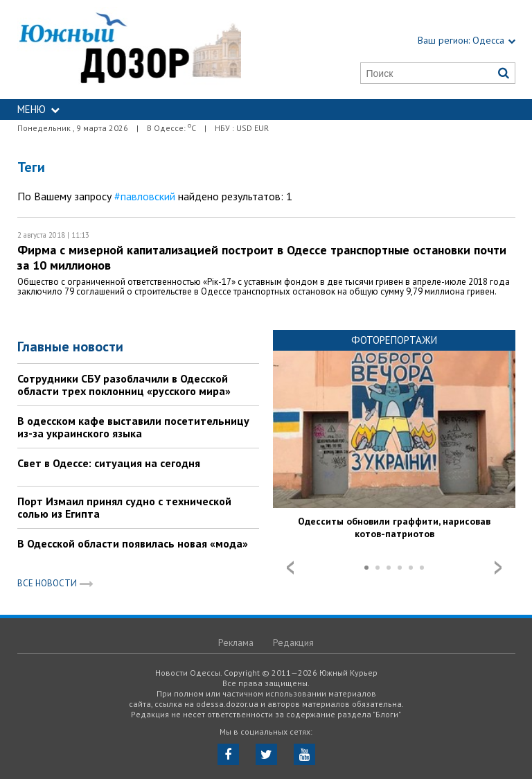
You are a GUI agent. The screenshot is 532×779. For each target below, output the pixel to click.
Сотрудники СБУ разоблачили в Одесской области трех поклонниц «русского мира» (124, 385)
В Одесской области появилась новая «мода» (133, 543)
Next (498, 568)
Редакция (293, 642)
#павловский (145, 196)
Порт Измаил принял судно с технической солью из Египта (124, 507)
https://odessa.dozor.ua (130, 50)
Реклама (236, 642)
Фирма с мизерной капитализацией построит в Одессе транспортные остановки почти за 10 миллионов (262, 257)
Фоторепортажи (394, 340)
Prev (290, 568)
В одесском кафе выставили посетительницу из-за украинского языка (133, 427)
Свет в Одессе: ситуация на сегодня (109, 463)
